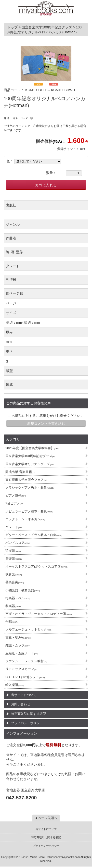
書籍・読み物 (18, 638)
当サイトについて (24, 695)
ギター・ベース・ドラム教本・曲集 (34, 535)
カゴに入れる (46, 185)
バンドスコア (18, 543)
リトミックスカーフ (21, 669)
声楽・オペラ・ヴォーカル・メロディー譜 (39, 614)
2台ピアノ (14, 503)
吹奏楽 (14, 574)
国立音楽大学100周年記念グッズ (30, 456)
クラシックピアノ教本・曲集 (30, 488)
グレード (13, 527)
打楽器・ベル (18, 598)
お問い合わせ (21, 704)
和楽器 (13, 606)
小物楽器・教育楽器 (23, 590)
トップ (13, 27)
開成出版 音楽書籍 (20, 472)
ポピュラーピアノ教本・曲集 (29, 511)
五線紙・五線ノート (21, 653)
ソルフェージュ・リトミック (28, 629)
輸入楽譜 (15, 685)
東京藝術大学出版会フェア (26, 480)
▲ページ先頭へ (46, 818)
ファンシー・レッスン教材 (26, 661)
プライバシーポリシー (27, 723)
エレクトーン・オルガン (25, 519)
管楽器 (14, 559)
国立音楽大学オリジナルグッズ (29, 464)
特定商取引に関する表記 (29, 714)
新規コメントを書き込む (46, 423)
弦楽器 (13, 551)
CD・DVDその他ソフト (25, 677)
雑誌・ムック (18, 645)
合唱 (11, 622)
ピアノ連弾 (16, 495)
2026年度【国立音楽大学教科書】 (32, 448)
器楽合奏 (15, 582)
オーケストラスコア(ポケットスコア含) (36, 566)
